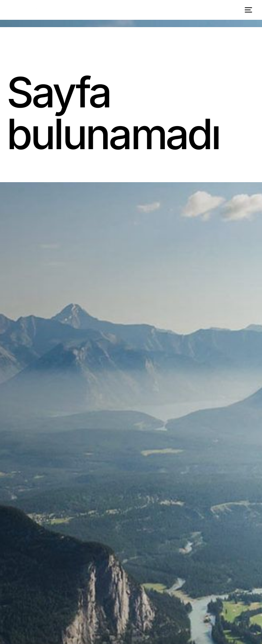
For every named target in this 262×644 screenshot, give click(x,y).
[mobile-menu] (247, 10)
